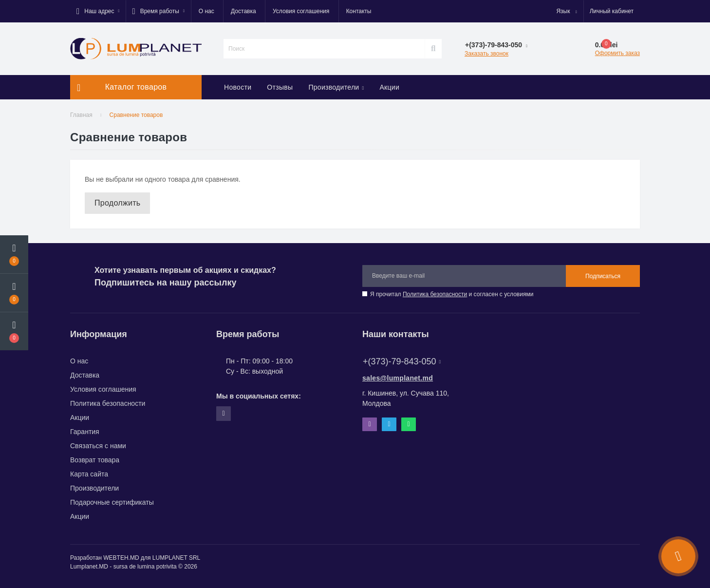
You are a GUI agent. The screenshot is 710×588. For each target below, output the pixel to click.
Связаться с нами (98, 446)
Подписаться (603, 276)
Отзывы (280, 87)
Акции (389, 87)
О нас (206, 11)
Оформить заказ (617, 53)
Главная (81, 115)
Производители (336, 87)
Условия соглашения (301, 11)
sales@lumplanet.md (398, 378)
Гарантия (85, 432)
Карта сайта (89, 474)
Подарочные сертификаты (112, 502)
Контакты (359, 11)
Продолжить (117, 203)
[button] (98, 11)
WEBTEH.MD (121, 558)
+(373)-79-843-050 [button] (402, 361)
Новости (238, 87)
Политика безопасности (435, 294)
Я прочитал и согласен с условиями (452, 294)
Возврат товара (95, 460)
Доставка (243, 11)
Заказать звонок (486, 54)
